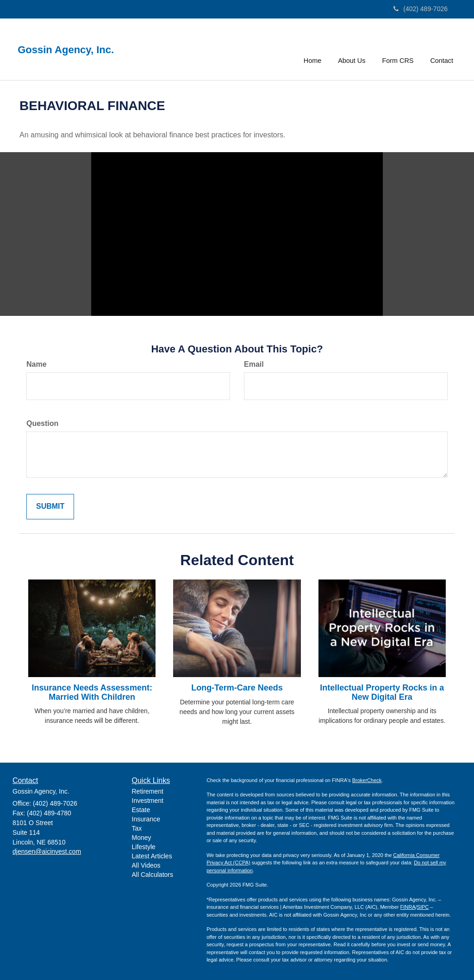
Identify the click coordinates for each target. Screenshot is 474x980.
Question (42, 423)
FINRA (408, 907)
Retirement (148, 791)
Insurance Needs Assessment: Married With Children (92, 692)
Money (142, 838)
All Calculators (153, 875)
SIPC (423, 907)
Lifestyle (144, 847)
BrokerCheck (367, 780)
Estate (141, 810)
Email (254, 364)
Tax (137, 828)
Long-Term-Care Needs (237, 688)
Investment (148, 801)
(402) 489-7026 (421, 9)
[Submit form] (50, 507)
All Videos (146, 865)
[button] (352, 48)
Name (37, 364)
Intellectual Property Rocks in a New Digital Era (382, 692)
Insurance (146, 819)
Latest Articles (152, 856)
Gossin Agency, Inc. (69, 50)
